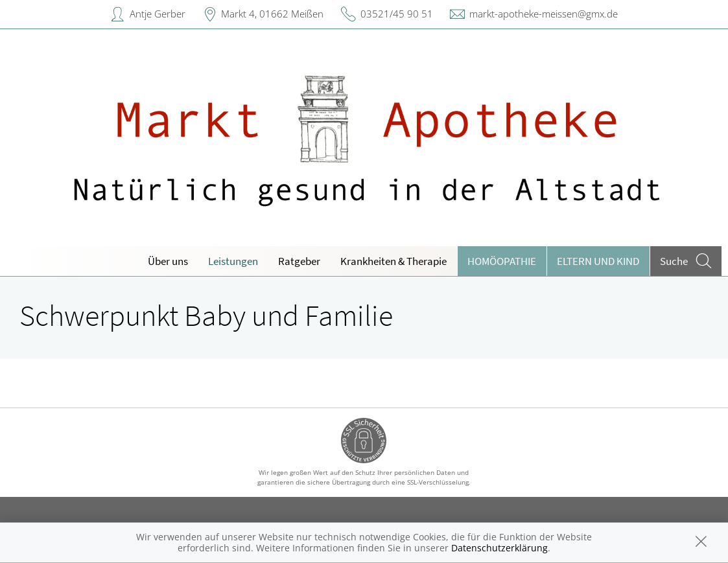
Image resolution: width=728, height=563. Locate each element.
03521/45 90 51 (397, 14)
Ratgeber (299, 261)
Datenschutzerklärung (499, 548)
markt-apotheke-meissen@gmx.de (544, 14)
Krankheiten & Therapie (393, 261)
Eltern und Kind (598, 261)
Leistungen (233, 261)
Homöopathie (502, 261)
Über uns (168, 261)
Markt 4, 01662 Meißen (272, 14)
